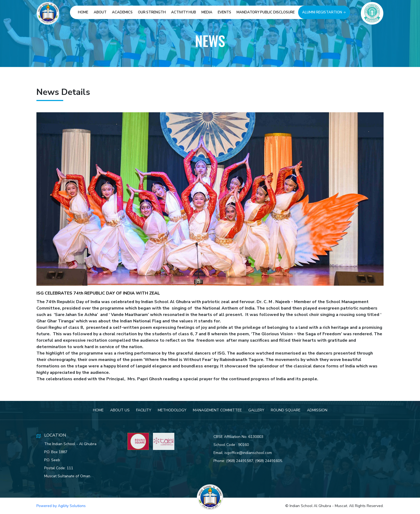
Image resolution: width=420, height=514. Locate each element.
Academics (122, 12)
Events (224, 12)
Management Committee (217, 411)
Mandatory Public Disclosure (266, 12)
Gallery (256, 411)
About (100, 12)
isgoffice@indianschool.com (254, 453)
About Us (120, 411)
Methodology (172, 411)
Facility (144, 411)
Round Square (286, 411)
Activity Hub (184, 12)
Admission (317, 411)
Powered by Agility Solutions (61, 506)
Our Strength (152, 12)
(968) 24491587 (246, 461)
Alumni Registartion (324, 12)
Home (83, 12)
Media (207, 12)
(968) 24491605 (275, 461)
